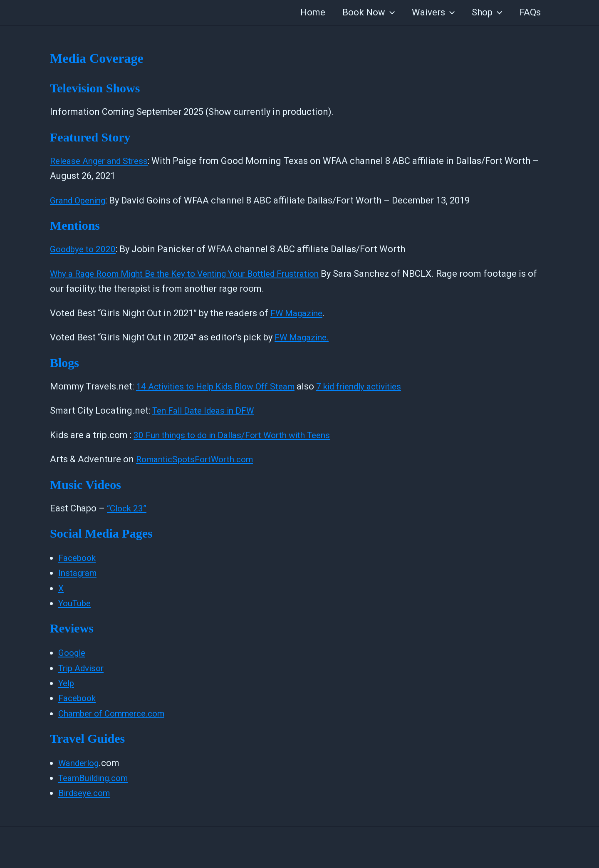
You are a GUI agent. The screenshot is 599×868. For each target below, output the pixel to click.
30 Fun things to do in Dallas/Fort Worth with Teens (240, 435)
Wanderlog (81, 763)
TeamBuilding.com (98, 778)
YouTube (76, 603)
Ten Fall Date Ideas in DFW (207, 410)
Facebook (79, 558)
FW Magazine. (304, 337)
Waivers (430, 12)
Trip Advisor (83, 668)
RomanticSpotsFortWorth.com (200, 459)
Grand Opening (81, 200)
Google (73, 653)
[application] (385, 12)
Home (307, 12)
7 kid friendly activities (376, 386)
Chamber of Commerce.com (116, 713)
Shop (485, 12)
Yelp (67, 683)
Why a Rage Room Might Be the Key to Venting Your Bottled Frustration (197, 274)
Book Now (364, 12)
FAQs (529, 12)
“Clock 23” (128, 508)
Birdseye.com (87, 793)
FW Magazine (299, 313)
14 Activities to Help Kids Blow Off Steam (222, 386)
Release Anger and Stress (103, 161)
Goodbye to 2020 (85, 249)
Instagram (79, 573)
